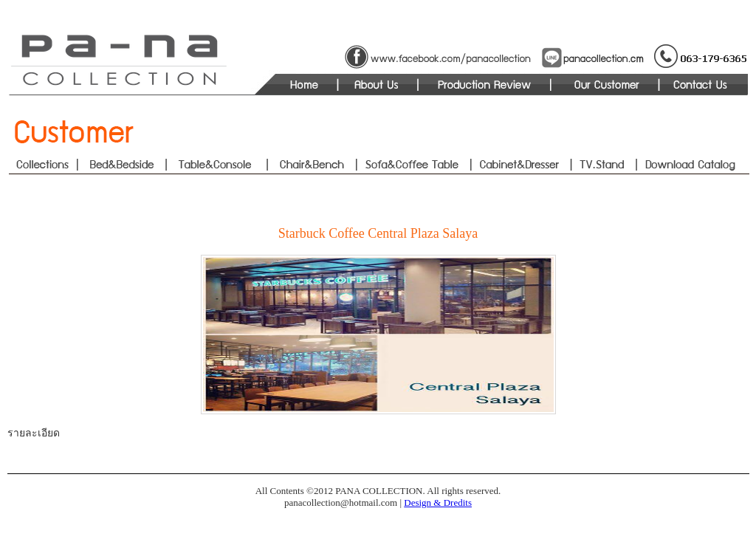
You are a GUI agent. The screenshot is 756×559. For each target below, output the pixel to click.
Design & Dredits (438, 503)
